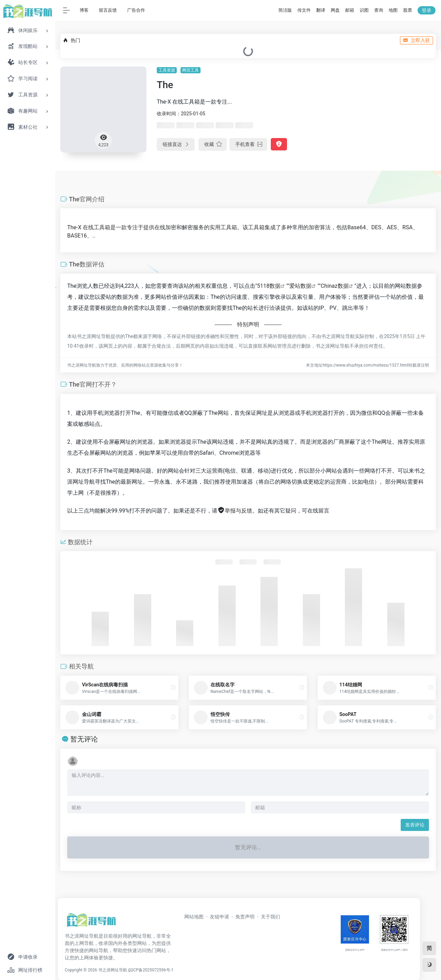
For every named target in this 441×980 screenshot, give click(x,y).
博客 (84, 10)
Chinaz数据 (335, 286)
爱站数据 (300, 286)
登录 (427, 10)
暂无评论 (84, 739)
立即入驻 (417, 40)
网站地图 (194, 917)
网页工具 (191, 70)
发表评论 (415, 825)
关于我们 (270, 917)
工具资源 (167, 70)
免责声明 (245, 917)
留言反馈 (108, 10)
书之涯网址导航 (113, 970)
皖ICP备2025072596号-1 (151, 970)
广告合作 (136, 10)
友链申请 (219, 917)
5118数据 (269, 286)
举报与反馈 (235, 511)
